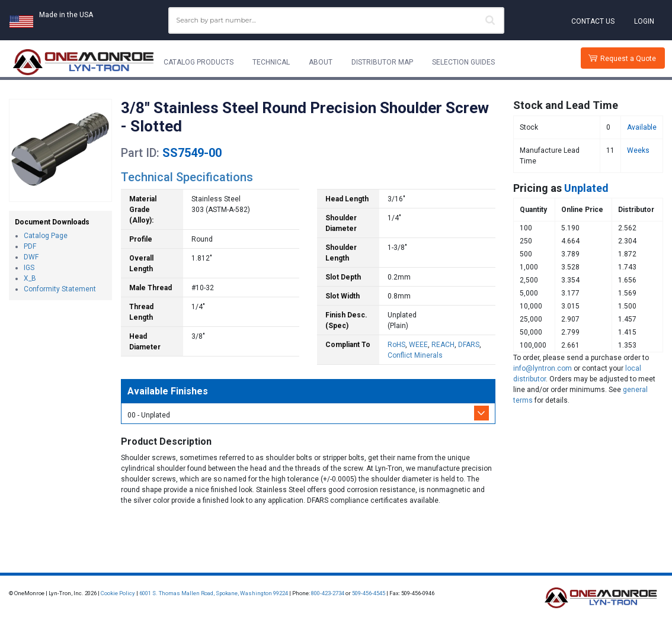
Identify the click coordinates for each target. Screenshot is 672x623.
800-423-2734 (328, 593)
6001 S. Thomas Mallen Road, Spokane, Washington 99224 (214, 593)
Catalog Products (199, 62)
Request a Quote (628, 59)
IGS (29, 268)
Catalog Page (46, 236)
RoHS (396, 345)
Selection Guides (463, 62)
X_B (30, 278)
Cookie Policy (118, 593)
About (321, 62)
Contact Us (593, 21)
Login (644, 21)
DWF (31, 257)
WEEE (418, 345)
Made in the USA (66, 15)
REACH (443, 345)
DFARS (469, 345)
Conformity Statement (60, 289)
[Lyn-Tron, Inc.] (84, 62)
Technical (271, 62)
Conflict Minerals (415, 355)
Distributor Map (382, 62)
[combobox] (336, 20)
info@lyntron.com (543, 368)
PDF (30, 246)
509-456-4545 (369, 593)
